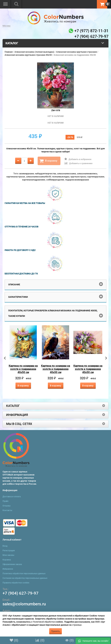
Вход (5, 546)
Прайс (6, 501)
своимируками (26, 174)
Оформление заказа (12, 564)
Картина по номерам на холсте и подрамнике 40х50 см (23, 369)
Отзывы (7, 506)
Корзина (7, 560)
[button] (93, 641)
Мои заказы (8, 555)
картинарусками (96, 177)
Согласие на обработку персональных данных (25, 578)
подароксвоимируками (77, 180)
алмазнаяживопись (87, 174)
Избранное (8, 569)
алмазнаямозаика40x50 (39, 177)
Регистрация (9, 551)
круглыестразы (78, 177)
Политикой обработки (44, 622)
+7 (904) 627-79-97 (21, 593)
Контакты (7, 510)
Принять (56, 631)
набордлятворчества (46, 174)
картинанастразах (16, 177)
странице (77, 625)
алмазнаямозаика (67, 174)
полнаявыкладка (61, 177)
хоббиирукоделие (55, 180)
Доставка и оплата (12, 497)
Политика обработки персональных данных (24, 574)
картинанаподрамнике (34, 180)
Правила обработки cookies (16, 583)
